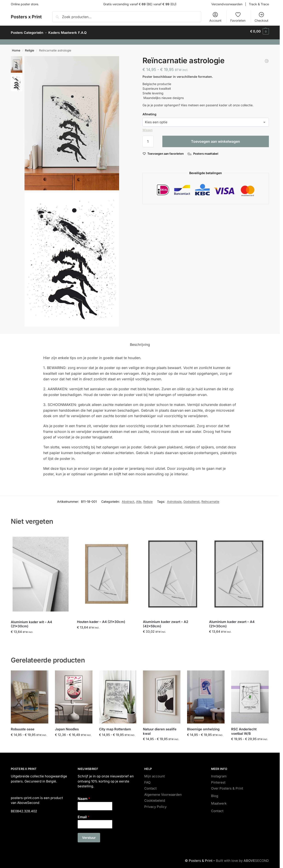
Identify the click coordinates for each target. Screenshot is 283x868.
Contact (150, 786)
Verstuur (89, 835)
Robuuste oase (23, 727)
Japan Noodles (67, 727)
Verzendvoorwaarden (227, 4)
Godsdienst (191, 499)
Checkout (261, 17)
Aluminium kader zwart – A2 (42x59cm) (166, 621)
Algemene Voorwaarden (163, 792)
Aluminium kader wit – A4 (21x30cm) (31, 622)
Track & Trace (259, 4)
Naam (84, 796)
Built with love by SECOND (242, 858)
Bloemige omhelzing (203, 727)
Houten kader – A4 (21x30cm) (101, 619)
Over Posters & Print (227, 786)
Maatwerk (219, 801)
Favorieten (238, 17)
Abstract (128, 499)
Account (215, 17)
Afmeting (149, 112)
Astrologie (174, 499)
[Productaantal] (148, 139)
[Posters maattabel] (203, 151)
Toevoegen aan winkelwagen (216, 139)
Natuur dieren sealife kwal (160, 729)
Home (16, 48)
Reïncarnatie (210, 499)
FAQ (147, 780)
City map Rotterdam (115, 727)
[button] (260, 31)
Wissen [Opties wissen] (148, 128)
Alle (139, 499)
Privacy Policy (155, 804)
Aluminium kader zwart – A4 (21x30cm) (232, 621)
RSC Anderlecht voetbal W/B (244, 729)
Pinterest (218, 780)
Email (83, 814)
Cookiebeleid (155, 798)
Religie (30, 48)
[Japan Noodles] (267, 59)
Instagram (219, 774)
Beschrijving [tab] (140, 342)
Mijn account (155, 774)
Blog (215, 793)
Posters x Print (26, 17)
